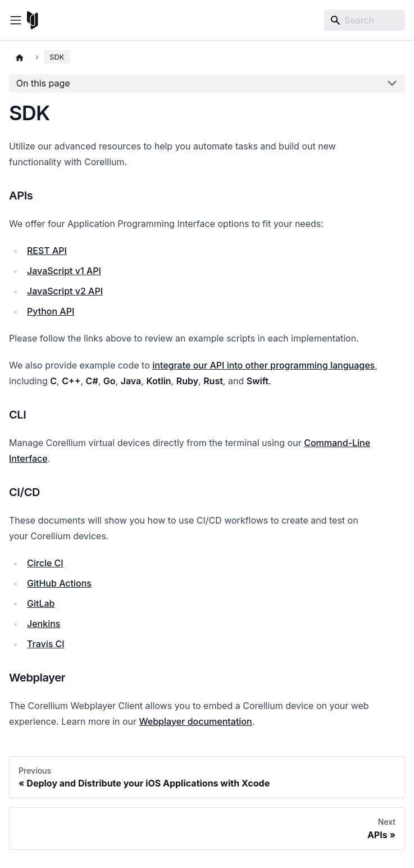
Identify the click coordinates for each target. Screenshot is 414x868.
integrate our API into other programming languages (263, 365)
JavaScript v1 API (64, 271)
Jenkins (44, 624)
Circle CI (45, 563)
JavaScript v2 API (65, 291)
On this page (43, 83)
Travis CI (46, 644)
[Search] (365, 20)
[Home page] (20, 57)
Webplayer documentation (196, 721)
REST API (47, 251)
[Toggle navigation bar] (16, 20)
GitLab (41, 603)
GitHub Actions (59, 583)
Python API (51, 311)
